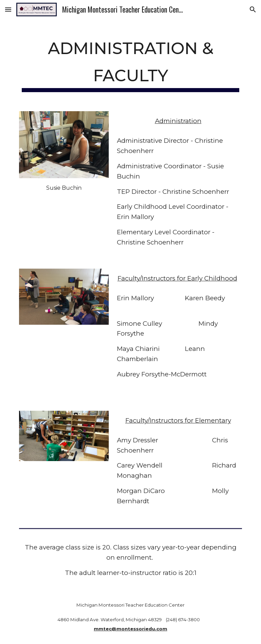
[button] (8, 9)
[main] (130, 62)
